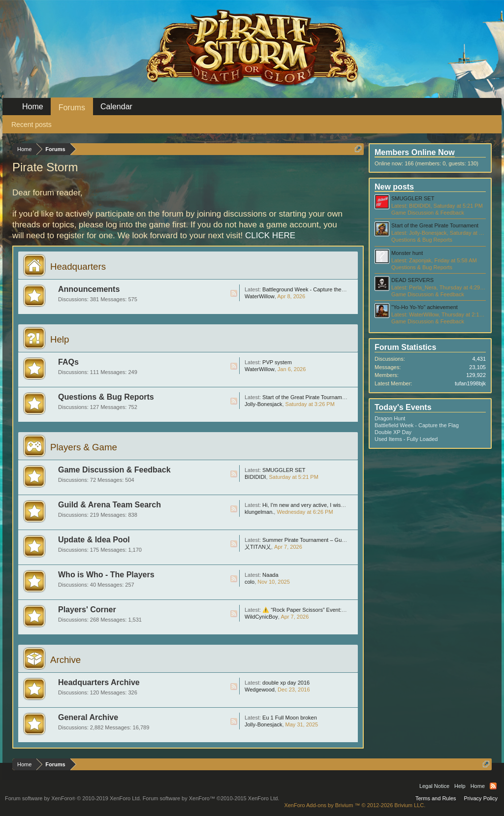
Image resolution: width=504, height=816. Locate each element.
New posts (394, 187)
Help (60, 339)
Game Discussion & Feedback (114, 470)
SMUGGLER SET (284, 470)
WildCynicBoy (261, 617)
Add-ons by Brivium (355, 805)
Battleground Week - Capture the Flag (308, 289)
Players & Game (84, 447)
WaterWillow (260, 296)
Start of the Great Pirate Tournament (306, 397)
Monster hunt (407, 253)
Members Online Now (415, 152)
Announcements (89, 289)
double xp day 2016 (286, 683)
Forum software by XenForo (73, 798)
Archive (65, 660)
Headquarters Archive (99, 682)
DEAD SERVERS (412, 280)
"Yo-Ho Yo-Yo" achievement (425, 307)
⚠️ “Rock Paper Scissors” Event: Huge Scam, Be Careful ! (332, 610)
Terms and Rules (436, 798)
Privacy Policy (481, 798)
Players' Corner (87, 610)
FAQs (68, 362)
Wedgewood (260, 690)
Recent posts (31, 125)
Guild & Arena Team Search (110, 505)
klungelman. (259, 512)
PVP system (277, 362)
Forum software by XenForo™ (211, 798)
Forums (72, 108)
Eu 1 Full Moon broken (290, 718)
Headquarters (78, 267)
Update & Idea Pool (94, 540)
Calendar (116, 107)
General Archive (88, 717)
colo (250, 582)
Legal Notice (434, 786)
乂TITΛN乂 (258, 547)
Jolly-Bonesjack (263, 404)
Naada (270, 575)
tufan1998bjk (470, 383)
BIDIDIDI (255, 477)
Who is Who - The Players (106, 575)
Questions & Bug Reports (106, 397)
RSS (234, 293)
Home (33, 107)
